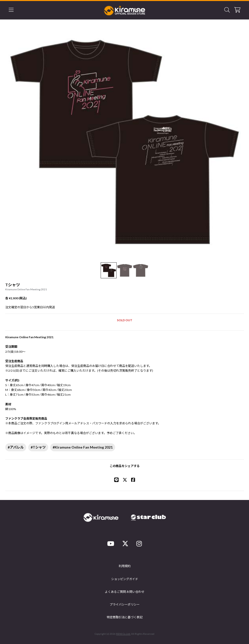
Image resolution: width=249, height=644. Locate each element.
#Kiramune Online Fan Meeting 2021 (83, 447)
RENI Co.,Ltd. (123, 634)
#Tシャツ (38, 447)
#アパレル (16, 447)
